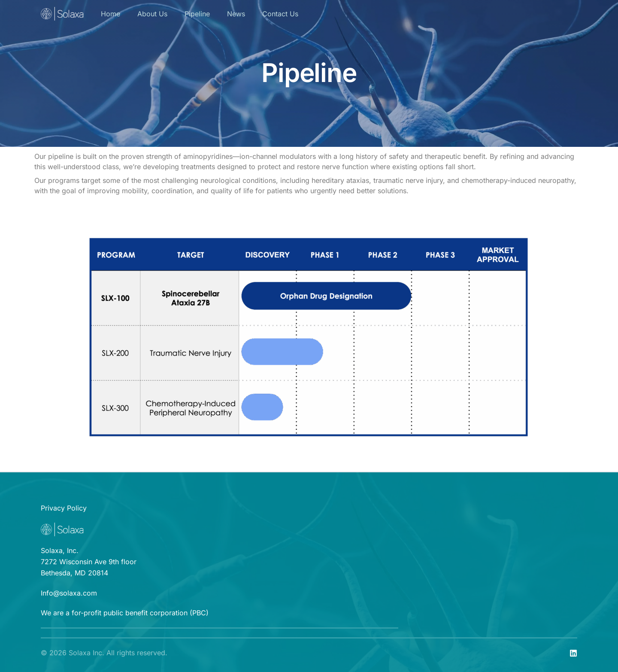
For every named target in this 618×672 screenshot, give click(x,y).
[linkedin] (573, 653)
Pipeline (197, 14)
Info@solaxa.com (69, 593)
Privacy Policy (64, 508)
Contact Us (280, 14)
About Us (152, 14)
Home (111, 14)
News (236, 14)
